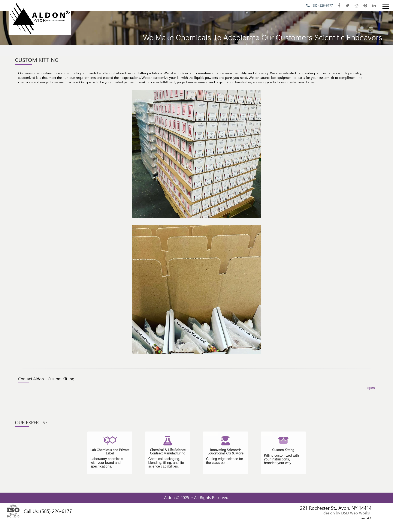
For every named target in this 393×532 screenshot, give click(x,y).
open (371, 387)
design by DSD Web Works (347, 513)
